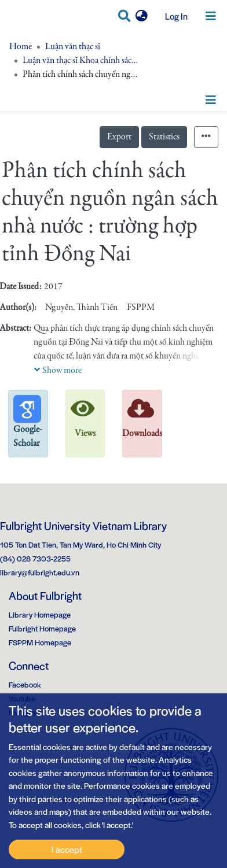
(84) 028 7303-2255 (35, 558)
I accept (67, 849)
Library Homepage (40, 614)
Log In (172, 16)
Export (119, 137)
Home (21, 47)
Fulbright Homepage (42, 628)
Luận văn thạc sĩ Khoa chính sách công (80, 61)
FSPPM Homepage (40, 642)
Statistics (164, 137)
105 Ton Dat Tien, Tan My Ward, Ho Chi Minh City (80, 544)
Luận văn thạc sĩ (73, 47)
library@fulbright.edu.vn (40, 572)
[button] (142, 16)
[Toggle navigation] (211, 16)
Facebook (25, 684)
